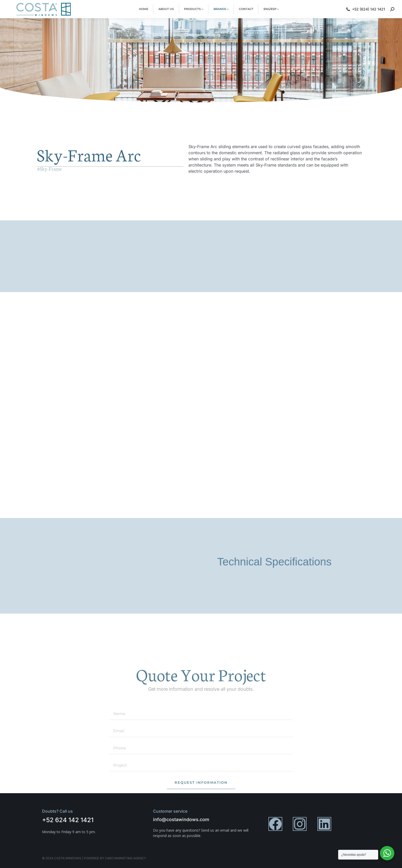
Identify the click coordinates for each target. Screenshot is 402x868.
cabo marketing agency (125, 858)
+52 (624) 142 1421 (365, 11)
